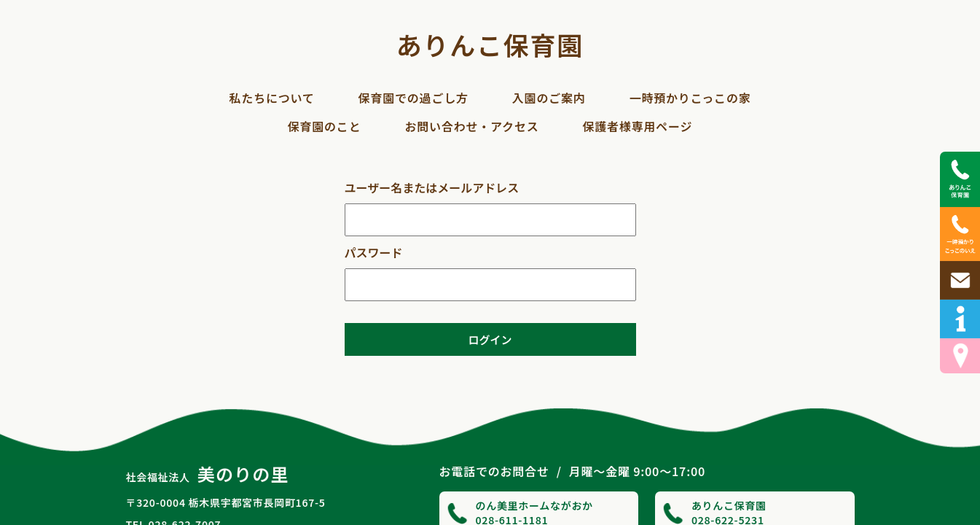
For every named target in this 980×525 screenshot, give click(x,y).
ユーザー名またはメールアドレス (432, 187)
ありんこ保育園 (490, 44)
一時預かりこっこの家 (690, 98)
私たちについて (271, 98)
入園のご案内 (549, 98)
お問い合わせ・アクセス (471, 126)
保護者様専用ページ (637, 126)
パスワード (374, 252)
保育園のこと (325, 126)
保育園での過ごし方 (413, 98)
